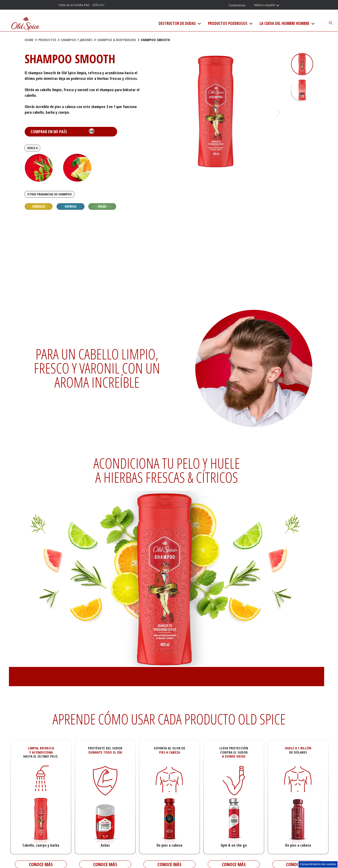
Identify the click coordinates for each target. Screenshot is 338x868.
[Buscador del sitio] (325, 23)
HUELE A (32, 148)
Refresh (71, 206)
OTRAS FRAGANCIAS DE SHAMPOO (50, 194)
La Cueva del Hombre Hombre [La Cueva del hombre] (284, 23)
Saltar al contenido (12, 2)
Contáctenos (237, 5)
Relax (102, 206)
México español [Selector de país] (267, 5)
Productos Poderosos (228, 23)
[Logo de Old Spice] (25, 24)
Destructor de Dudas (177, 23)
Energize (39, 206)
